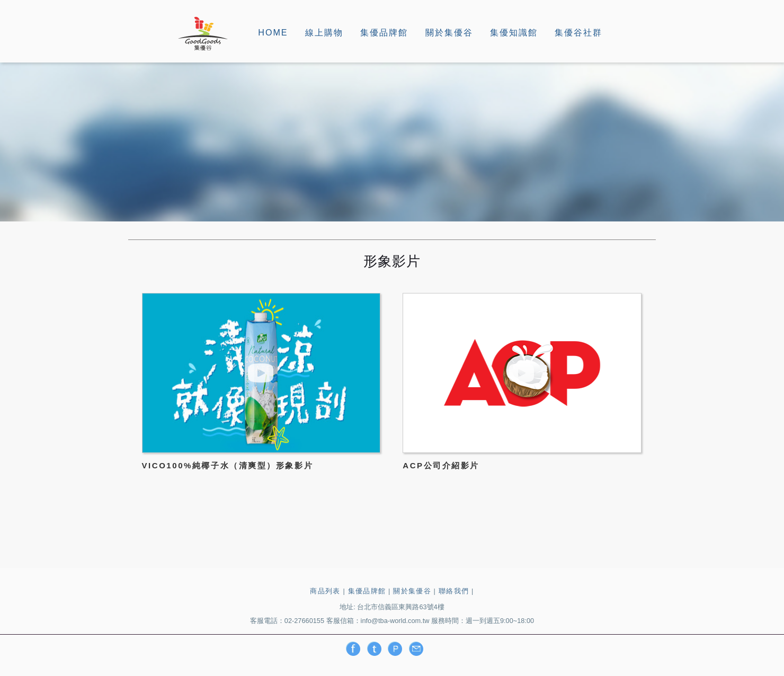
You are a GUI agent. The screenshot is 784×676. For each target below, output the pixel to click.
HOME (273, 32)
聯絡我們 (454, 591)
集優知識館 (514, 32)
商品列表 (325, 591)
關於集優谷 (449, 32)
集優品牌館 (384, 32)
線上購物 (324, 32)
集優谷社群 (578, 32)
